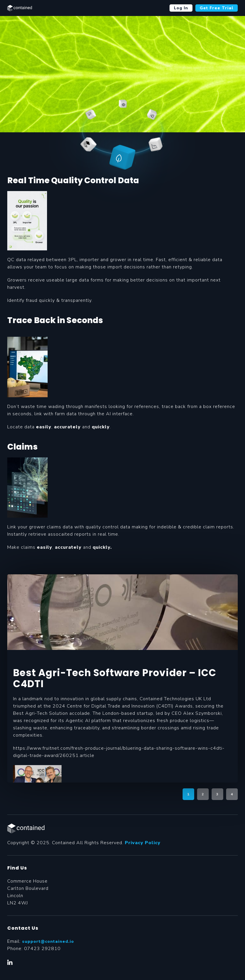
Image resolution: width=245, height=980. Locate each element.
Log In (181, 8)
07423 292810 (42, 949)
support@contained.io (48, 941)
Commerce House (27, 881)
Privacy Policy (143, 843)
